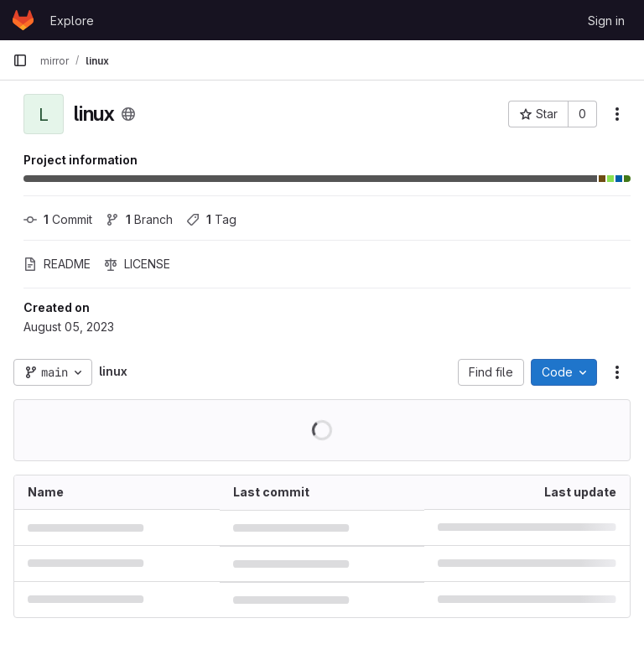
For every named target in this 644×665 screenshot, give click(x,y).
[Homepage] (23, 20)
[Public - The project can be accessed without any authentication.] (128, 114)
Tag (211, 219)
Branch (139, 219)
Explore (72, 21)
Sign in (606, 21)
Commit (58, 219)
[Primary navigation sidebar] (20, 60)
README (57, 264)
